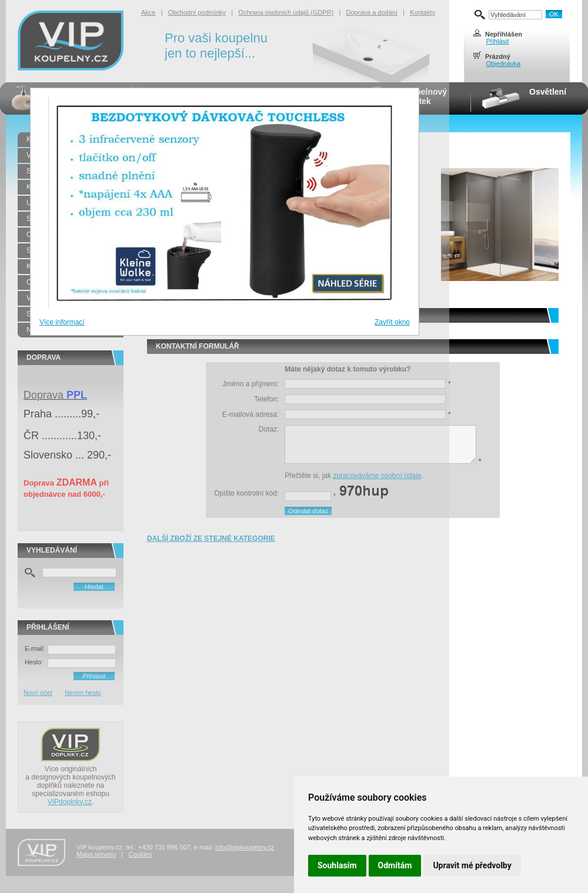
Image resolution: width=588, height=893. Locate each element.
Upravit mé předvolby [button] (472, 865)
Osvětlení (548, 92)
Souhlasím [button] (337, 865)
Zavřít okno (392, 322)
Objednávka (503, 63)
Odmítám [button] (395, 865)
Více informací (62, 322)
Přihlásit (497, 41)
